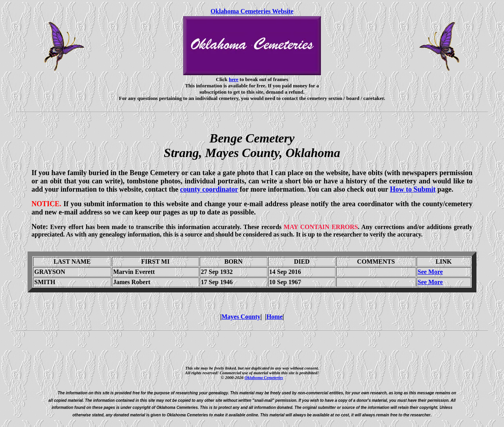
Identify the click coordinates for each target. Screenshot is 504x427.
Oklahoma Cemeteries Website (252, 11)
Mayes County (241, 317)
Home (275, 317)
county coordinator (209, 189)
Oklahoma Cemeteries (264, 377)
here (233, 79)
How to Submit (413, 189)
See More (430, 272)
